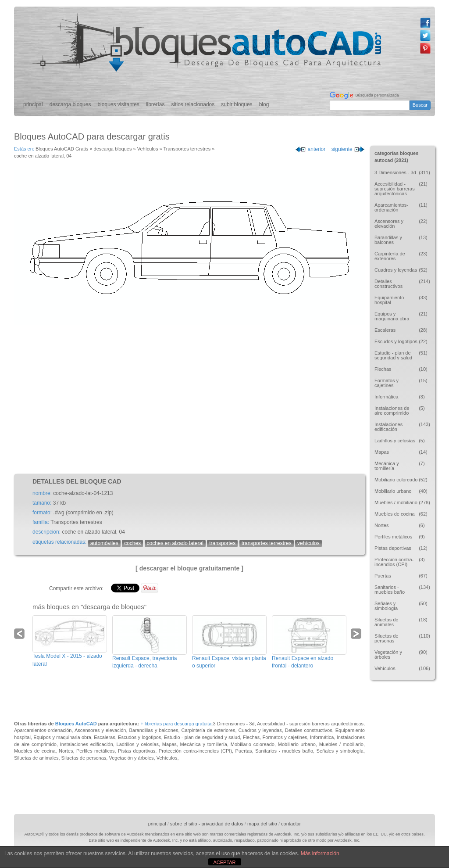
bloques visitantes (118, 104)
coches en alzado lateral (175, 543)
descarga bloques (70, 104)
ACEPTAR (224, 862)
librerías (155, 104)
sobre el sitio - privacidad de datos (207, 824)
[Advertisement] (189, 399)
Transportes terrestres (187, 149)
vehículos (308, 543)
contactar (291, 824)
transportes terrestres (267, 543)
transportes (222, 543)
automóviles (104, 543)
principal (33, 104)
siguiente (348, 149)
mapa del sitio (262, 824)
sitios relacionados (193, 104)
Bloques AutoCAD (76, 724)
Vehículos (148, 149)
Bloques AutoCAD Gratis (62, 149)
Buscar (420, 105)
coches (132, 543)
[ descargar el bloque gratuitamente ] (189, 568)
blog (264, 104)
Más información (320, 854)
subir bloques (237, 104)
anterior (310, 149)
